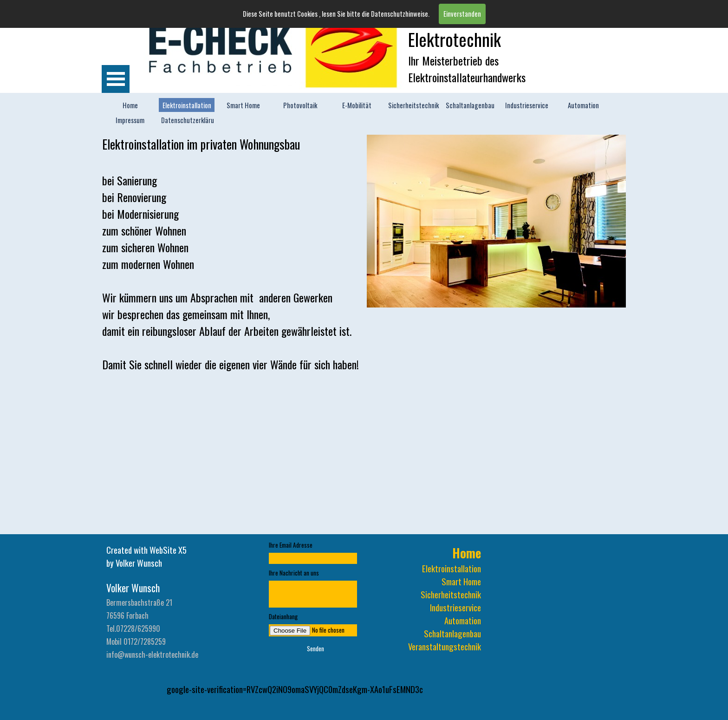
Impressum (130, 120)
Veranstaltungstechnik (445, 646)
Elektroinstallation (187, 105)
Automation (583, 105)
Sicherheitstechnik (413, 105)
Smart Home (243, 105)
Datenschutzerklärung (191, 120)
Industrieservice (527, 105)
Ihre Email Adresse (291, 545)
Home (130, 105)
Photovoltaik (300, 105)
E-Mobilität (357, 105)
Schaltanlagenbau (470, 105)
